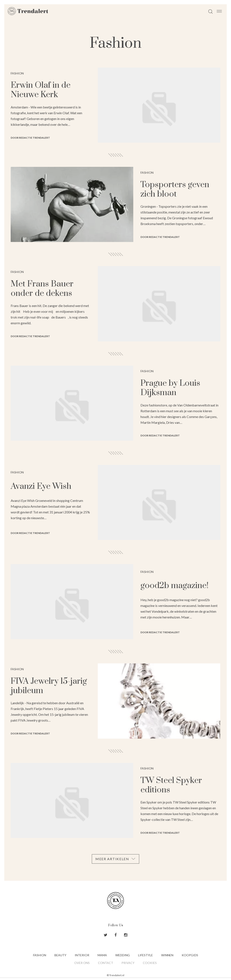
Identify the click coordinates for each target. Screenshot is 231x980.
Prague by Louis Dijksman (170, 388)
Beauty (60, 955)
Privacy (128, 963)
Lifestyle (145, 955)
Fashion (40, 955)
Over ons (82, 963)
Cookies (150, 963)
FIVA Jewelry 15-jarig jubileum (49, 686)
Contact (106, 963)
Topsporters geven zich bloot (175, 189)
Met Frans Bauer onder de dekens (42, 289)
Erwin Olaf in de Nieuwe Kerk (41, 90)
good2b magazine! (175, 586)
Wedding (123, 955)
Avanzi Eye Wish (41, 486)
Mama (102, 955)
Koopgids (190, 955)
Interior (82, 955)
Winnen (167, 955)
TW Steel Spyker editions (171, 785)
